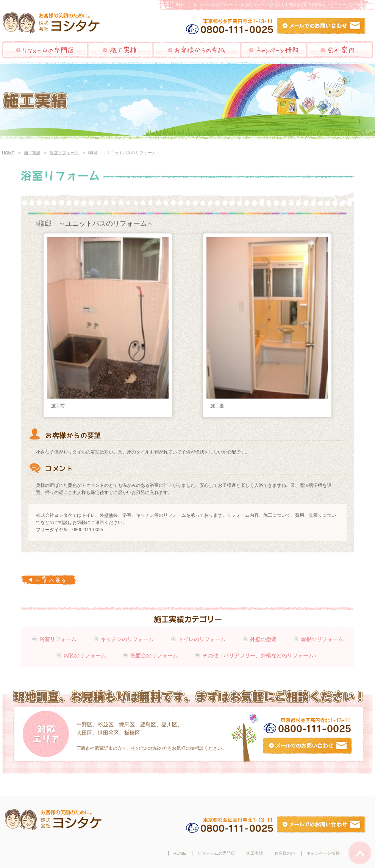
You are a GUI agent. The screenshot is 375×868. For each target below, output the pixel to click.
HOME (8, 153)
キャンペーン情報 (323, 853)
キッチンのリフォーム (127, 639)
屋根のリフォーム (322, 639)
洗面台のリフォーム (154, 655)
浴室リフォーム (64, 153)
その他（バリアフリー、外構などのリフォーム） (261, 655)
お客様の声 (285, 853)
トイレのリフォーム (202, 639)
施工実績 (32, 153)
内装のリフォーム (85, 655)
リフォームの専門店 (216, 853)
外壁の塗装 (263, 639)
